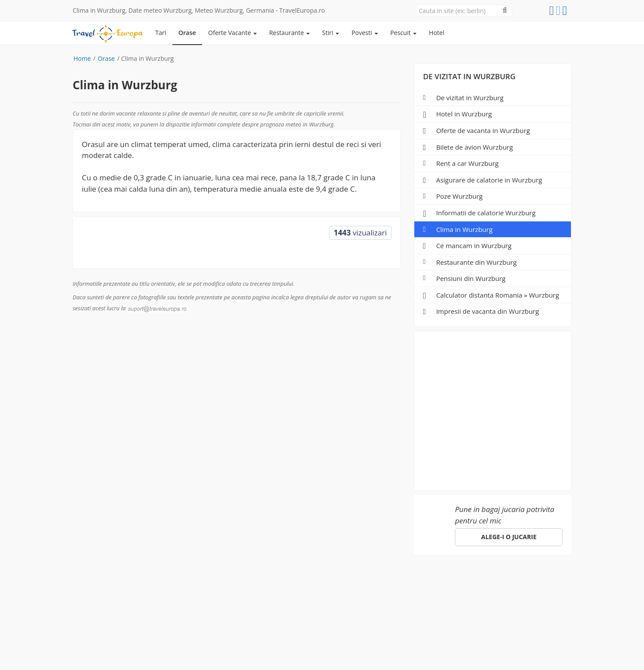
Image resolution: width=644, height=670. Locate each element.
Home (82, 58)
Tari (161, 33)
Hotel (436, 33)
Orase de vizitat (132, 583)
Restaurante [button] (289, 33)
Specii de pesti (265, 583)
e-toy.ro (363, 652)
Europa (85, 583)
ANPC (419, 583)
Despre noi (316, 583)
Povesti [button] (365, 33)
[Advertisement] (493, 408)
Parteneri (359, 583)
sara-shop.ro (317, 652)
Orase (187, 33)
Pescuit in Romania (199, 583)
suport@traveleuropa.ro (353, 597)
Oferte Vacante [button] (233, 33)
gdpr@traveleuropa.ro (298, 643)
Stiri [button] (331, 33)
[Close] (457, 11)
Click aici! (476, 616)
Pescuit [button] (403, 33)
